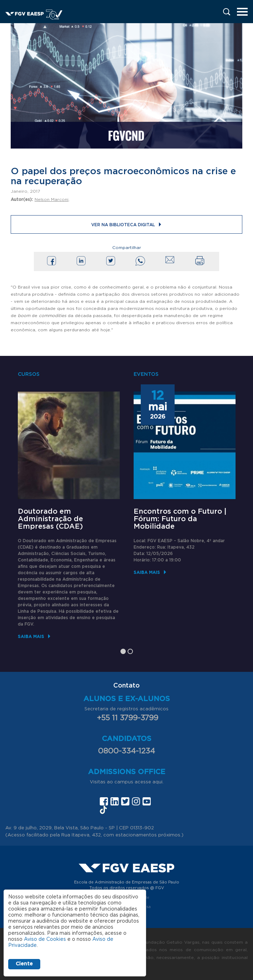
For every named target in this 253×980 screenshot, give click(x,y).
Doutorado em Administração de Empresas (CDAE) (50, 519)
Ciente (24, 964)
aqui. (158, 782)
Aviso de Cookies (45, 939)
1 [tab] (123, 651)
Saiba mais (31, 636)
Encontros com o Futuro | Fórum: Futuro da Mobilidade (180, 519)
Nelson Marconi (51, 199)
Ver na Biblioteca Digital (123, 225)
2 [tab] (130, 651)
